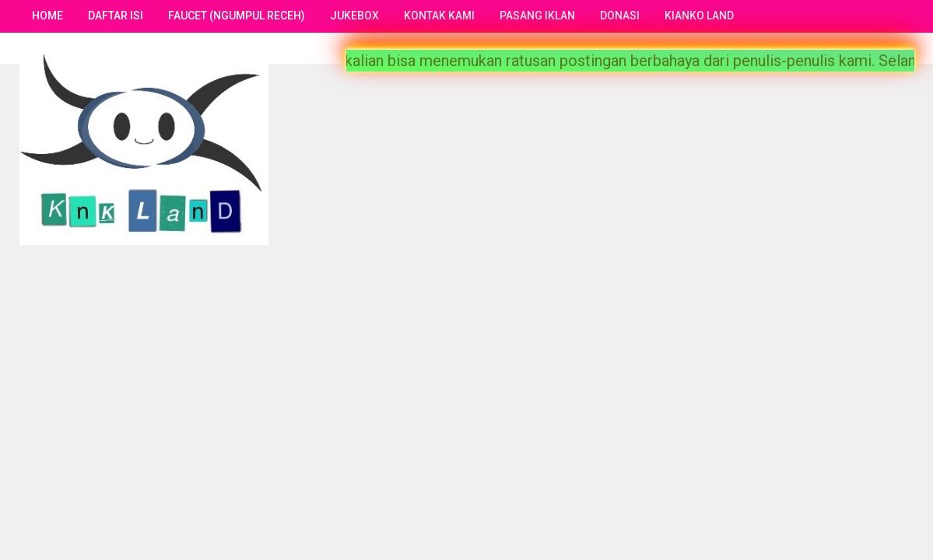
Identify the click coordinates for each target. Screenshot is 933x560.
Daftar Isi (116, 16)
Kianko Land (699, 16)
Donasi (620, 16)
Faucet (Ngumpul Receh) (237, 16)
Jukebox (354, 16)
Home (47, 16)
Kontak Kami (439, 16)
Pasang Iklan (537, 16)
